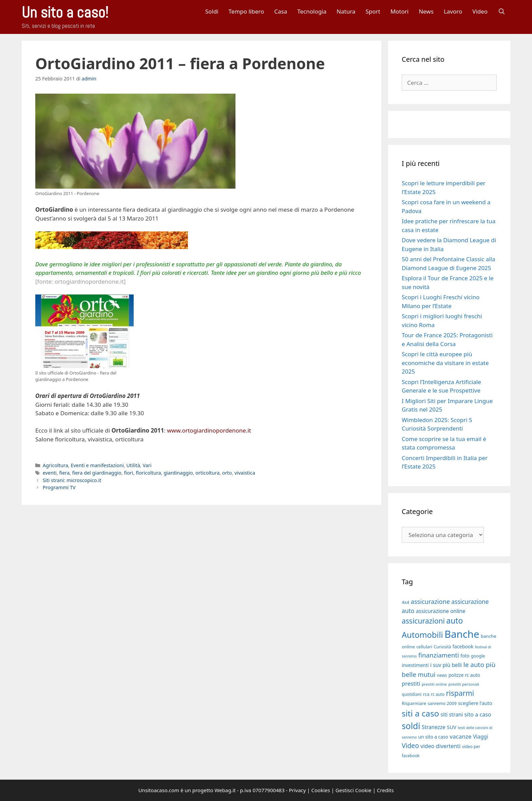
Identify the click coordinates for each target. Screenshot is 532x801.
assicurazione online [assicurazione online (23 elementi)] (441, 611)
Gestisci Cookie (354, 790)
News (426, 11)
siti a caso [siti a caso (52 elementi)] (420, 713)
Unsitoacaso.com (159, 790)
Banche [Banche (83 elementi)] (462, 634)
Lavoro (453, 11)
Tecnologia (312, 11)
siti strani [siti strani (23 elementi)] (452, 714)
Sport (373, 11)
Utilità (133, 465)
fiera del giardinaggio (97, 473)
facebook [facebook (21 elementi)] (463, 646)
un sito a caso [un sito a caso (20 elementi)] (433, 737)
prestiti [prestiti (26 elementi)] (411, 683)
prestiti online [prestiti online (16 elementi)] (434, 684)
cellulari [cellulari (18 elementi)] (424, 647)
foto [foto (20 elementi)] (465, 656)
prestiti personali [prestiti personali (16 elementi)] (464, 684)
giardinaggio (178, 473)
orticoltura (207, 473)
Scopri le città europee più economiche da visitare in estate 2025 (445, 363)
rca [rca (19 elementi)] (426, 694)
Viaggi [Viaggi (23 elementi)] (481, 737)
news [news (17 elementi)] (442, 675)
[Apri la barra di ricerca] (501, 11)
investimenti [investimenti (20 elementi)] (415, 665)
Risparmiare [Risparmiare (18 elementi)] (414, 703)
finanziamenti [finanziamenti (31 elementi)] (439, 655)
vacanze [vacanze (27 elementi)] (460, 736)
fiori (128, 473)
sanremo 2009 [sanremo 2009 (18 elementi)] (442, 703)
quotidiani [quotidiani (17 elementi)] (412, 694)
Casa (281, 11)
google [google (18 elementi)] (478, 656)
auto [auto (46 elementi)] (454, 621)
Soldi (212, 11)
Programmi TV (59, 487)
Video (480, 11)
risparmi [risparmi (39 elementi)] (460, 693)
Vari (147, 465)
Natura (346, 11)
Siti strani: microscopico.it (72, 480)
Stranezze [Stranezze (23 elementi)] (434, 727)
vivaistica (245, 473)
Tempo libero (246, 11)
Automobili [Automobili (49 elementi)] (422, 635)
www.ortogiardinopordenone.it (209, 430)
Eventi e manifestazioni (97, 465)
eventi (50, 473)
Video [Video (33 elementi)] (410, 746)
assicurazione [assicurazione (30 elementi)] (430, 602)
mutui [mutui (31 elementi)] (426, 674)
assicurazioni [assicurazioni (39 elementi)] (423, 621)
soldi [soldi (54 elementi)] (411, 726)
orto (227, 473)
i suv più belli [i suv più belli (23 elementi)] (446, 665)
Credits (385, 790)
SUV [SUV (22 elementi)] (452, 727)
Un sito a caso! (65, 12)
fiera (64, 473)
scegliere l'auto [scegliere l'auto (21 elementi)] (475, 703)
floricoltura (148, 473)
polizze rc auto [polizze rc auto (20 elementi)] (464, 675)
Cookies (321, 790)
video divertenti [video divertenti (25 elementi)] (440, 746)
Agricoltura (55, 465)
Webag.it (225, 790)
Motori (400, 11)
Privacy (297, 790)
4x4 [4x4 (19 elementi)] (405, 602)
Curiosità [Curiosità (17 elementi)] (442, 647)
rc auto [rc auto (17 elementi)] (438, 694)
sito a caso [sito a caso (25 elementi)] (478, 714)
